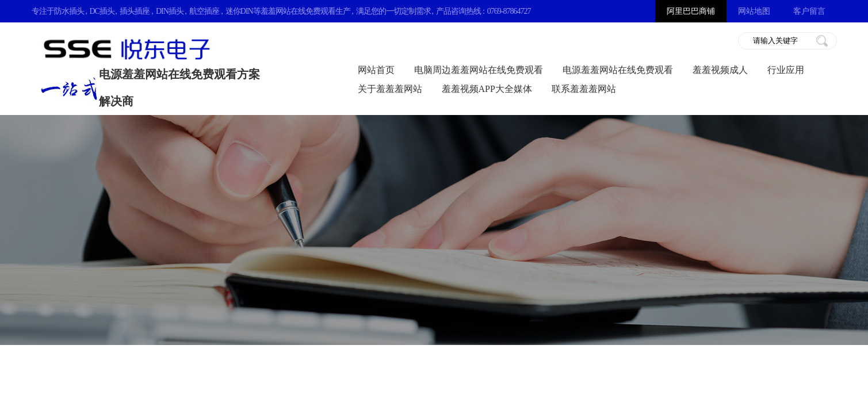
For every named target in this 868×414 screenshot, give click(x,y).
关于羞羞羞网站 (390, 89)
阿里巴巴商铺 (691, 11)
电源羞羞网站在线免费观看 (618, 70)
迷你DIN (239, 11)
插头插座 (135, 11)
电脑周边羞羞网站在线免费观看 (479, 70)
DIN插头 (170, 11)
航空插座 (204, 11)
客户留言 (809, 11)
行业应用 (786, 70)
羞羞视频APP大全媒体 (487, 89)
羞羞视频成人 (720, 70)
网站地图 (754, 11)
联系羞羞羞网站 (584, 89)
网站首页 (376, 70)
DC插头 (102, 11)
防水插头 (69, 11)
